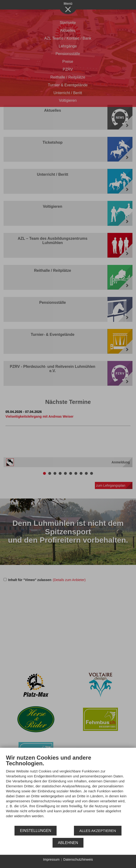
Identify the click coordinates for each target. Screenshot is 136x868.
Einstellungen (36, 831)
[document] (68, 790)
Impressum (51, 859)
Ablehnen (68, 843)
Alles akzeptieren (98, 831)
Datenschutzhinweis (78, 859)
